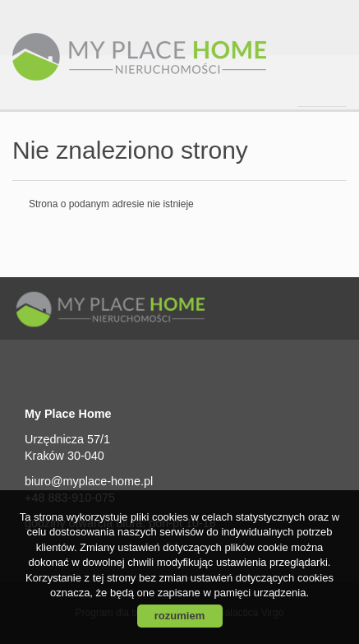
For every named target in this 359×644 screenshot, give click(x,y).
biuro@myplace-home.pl (89, 481)
